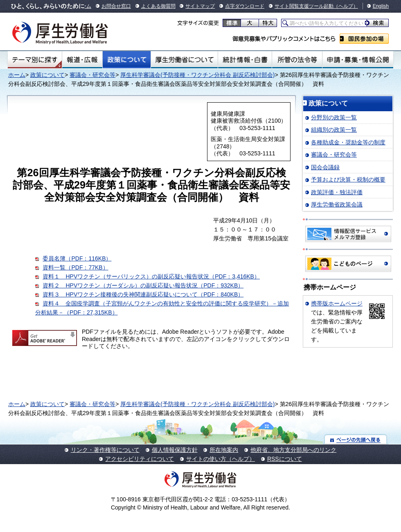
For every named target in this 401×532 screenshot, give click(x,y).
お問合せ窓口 (116, 6)
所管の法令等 (297, 60)
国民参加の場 (364, 39)
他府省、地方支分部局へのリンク (293, 450)
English (381, 6)
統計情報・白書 (245, 60)
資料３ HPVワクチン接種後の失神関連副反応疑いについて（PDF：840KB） (143, 294)
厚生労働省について (185, 60)
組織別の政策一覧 (334, 130)
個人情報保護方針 (175, 450)
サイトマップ (200, 6)
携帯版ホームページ (337, 303)
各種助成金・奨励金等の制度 (348, 142)
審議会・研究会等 (92, 75)
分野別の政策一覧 (334, 117)
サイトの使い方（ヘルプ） (221, 459)
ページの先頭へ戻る (356, 439)
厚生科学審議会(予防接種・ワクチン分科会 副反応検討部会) (197, 75)
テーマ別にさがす (35, 60)
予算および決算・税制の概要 (348, 180)
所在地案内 (224, 450)
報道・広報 (82, 60)
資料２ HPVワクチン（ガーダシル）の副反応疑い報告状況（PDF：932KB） (143, 285)
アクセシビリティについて (140, 459)
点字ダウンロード (245, 6)
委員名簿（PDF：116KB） (77, 258)
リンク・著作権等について (105, 450)
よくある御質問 (158, 6)
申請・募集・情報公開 (358, 60)
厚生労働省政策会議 (337, 204)
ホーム (17, 75)
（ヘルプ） (346, 6)
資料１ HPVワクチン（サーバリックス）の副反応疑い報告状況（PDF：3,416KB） (151, 276)
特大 (268, 23)
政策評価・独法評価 (337, 192)
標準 (232, 23)
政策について (127, 60)
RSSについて (285, 459)
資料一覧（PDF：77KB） (75, 267)
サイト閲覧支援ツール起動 (304, 6)
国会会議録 (325, 167)
